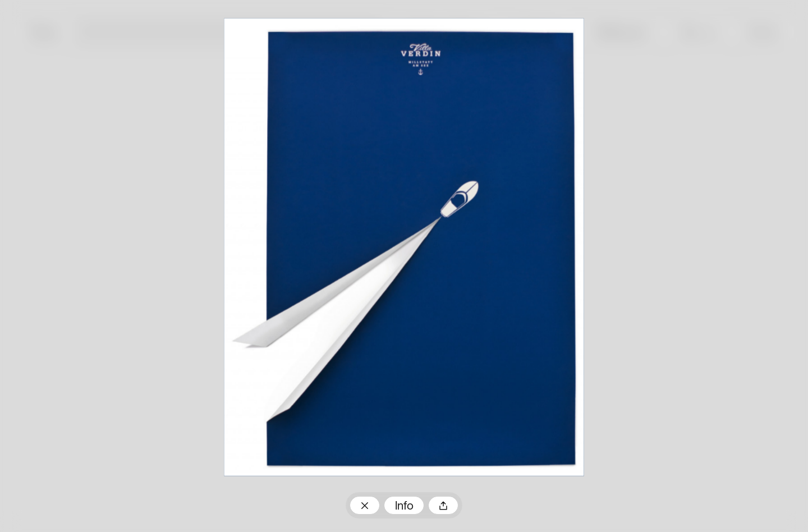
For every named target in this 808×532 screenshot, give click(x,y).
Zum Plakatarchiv (365, 505)
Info (404, 506)
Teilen (443, 505)
